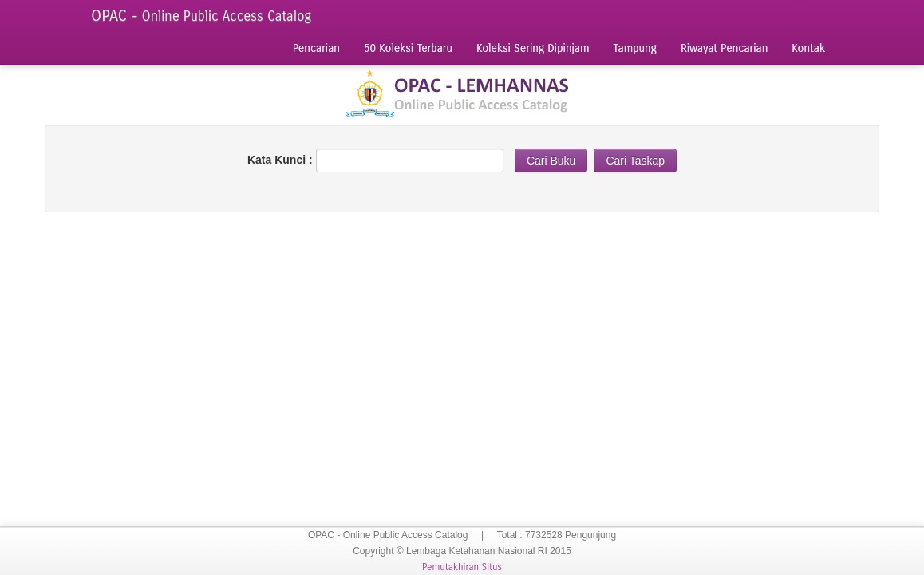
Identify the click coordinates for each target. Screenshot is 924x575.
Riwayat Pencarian (724, 48)
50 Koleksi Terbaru (408, 48)
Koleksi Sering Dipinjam (533, 48)
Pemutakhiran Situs (462, 567)
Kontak (808, 48)
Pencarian (316, 48)
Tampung (635, 48)
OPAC (201, 16)
